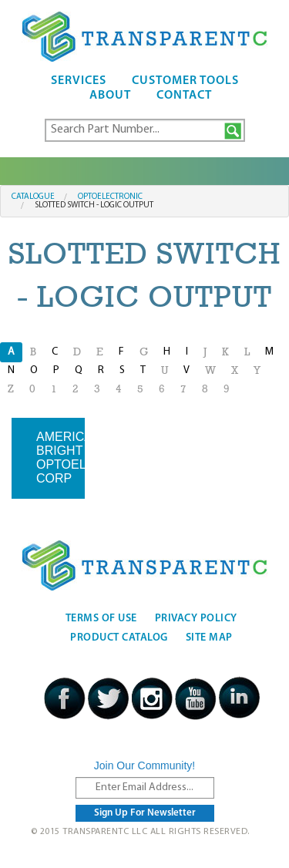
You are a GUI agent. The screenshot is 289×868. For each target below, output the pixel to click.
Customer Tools (185, 81)
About (110, 96)
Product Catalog (119, 638)
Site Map (209, 638)
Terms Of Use (101, 619)
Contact (184, 96)
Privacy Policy (196, 619)
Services (79, 81)
